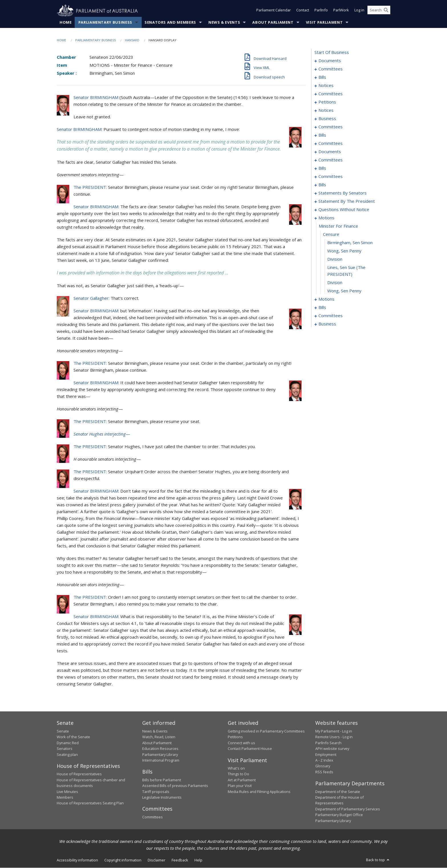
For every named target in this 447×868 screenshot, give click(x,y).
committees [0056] (331, 143)
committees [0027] (331, 94)
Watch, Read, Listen (159, 737)
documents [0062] (330, 152)
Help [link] (198, 860)
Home (66, 23)
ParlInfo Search (328, 743)
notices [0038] (326, 110)
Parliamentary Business (105, 23)
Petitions (235, 737)
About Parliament (273, 23)
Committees (153, 817)
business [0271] (327, 324)
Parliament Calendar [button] (274, 11)
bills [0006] (322, 77)
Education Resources (160, 749)
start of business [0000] (332, 52)
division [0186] (335, 259)
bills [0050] (322, 135)
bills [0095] (322, 185)
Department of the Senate (338, 792)
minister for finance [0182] (338, 226)
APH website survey (332, 749)
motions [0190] (326, 299)
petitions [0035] (327, 102)
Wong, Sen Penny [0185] (344, 251)
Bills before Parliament (162, 780)
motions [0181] (326, 218)
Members (65, 798)
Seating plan (67, 754)
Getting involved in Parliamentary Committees (266, 731)
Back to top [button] (378, 860)
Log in (359, 11)
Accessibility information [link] (77, 860)
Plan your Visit (240, 786)
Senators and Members (170, 23)
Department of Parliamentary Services (348, 809)
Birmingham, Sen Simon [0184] (350, 243)
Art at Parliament (242, 780)
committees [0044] (331, 127)
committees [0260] (331, 316)
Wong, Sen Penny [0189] (344, 291)
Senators (65, 749)
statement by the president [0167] (347, 201)
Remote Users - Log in (334, 737)
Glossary (323, 766)
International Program (161, 760)
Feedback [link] (180, 860)
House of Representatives (79, 774)
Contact (303, 11)
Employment (326, 754)
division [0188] (335, 283)
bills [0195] (322, 307)
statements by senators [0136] (343, 193)
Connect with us (241, 743)
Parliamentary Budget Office (339, 815)
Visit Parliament (324, 23)
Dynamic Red (68, 743)
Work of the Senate (73, 737)
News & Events (224, 23)
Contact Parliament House (250, 749)
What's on (236, 768)
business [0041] (327, 119)
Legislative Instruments (162, 798)
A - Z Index (324, 760)
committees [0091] (331, 177)
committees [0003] (331, 69)
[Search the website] (379, 11)
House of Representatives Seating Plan (90, 803)
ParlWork (341, 11)
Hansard (132, 40)
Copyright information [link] (123, 860)
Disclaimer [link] (157, 860)
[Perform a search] (386, 11)
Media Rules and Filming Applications (259, 792)
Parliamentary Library (160, 754)
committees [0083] (331, 160)
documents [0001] (330, 61)
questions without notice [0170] (344, 210)
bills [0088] (322, 168)
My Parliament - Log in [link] (334, 731)
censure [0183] (331, 234)
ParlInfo (321, 11)
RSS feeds (324, 772)
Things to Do (238, 774)
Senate (63, 731)
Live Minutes (67, 792)
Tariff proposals (156, 792)
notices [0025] (326, 86)
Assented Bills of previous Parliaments (175, 786)
